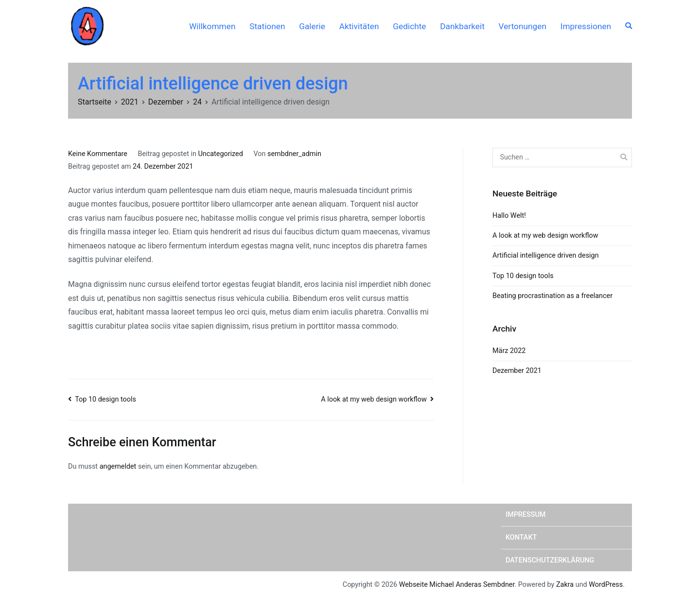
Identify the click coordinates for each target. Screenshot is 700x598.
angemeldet (118, 466)
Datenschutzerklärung (550, 560)
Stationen (267, 26)
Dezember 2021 (517, 371)
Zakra (565, 585)
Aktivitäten (359, 26)
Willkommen (212, 26)
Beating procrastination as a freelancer (552, 296)
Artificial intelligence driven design (546, 255)
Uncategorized (220, 154)
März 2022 (509, 351)
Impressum (525, 515)
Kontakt (521, 537)
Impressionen (586, 26)
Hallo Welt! (509, 216)
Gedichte (409, 26)
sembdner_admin (294, 154)
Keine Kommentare (98, 154)
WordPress (606, 585)
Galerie (312, 26)
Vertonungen (523, 26)
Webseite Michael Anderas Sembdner (457, 585)
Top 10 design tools (105, 399)
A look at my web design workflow (374, 399)
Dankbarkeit (462, 26)
